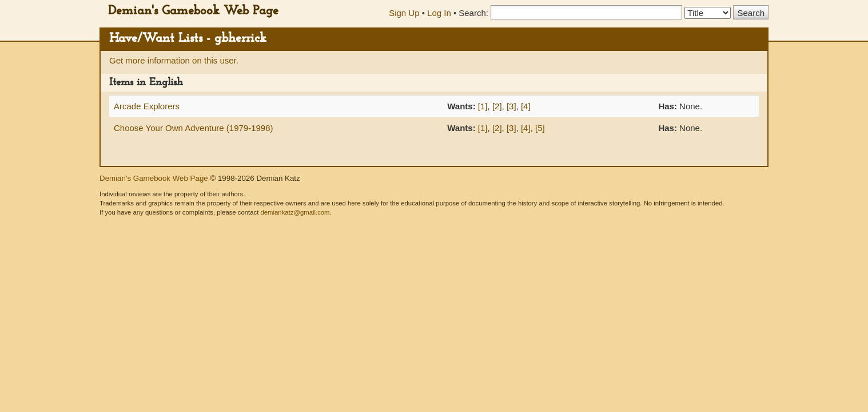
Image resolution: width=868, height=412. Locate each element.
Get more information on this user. (174, 60)
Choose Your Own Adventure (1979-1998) (194, 128)
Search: (473, 13)
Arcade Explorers (147, 106)
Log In (439, 13)
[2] (497, 106)
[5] (540, 128)
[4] (526, 106)
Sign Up (404, 13)
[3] (511, 106)
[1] (483, 106)
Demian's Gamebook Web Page (193, 11)
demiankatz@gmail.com (295, 212)
